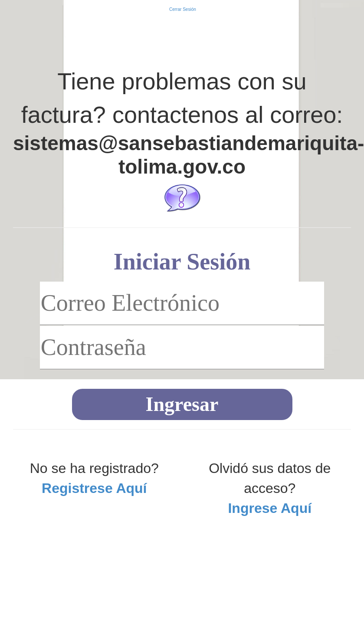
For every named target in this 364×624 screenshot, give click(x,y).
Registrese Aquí (94, 488)
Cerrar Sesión (182, 9)
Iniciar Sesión (182, 262)
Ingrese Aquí (270, 508)
